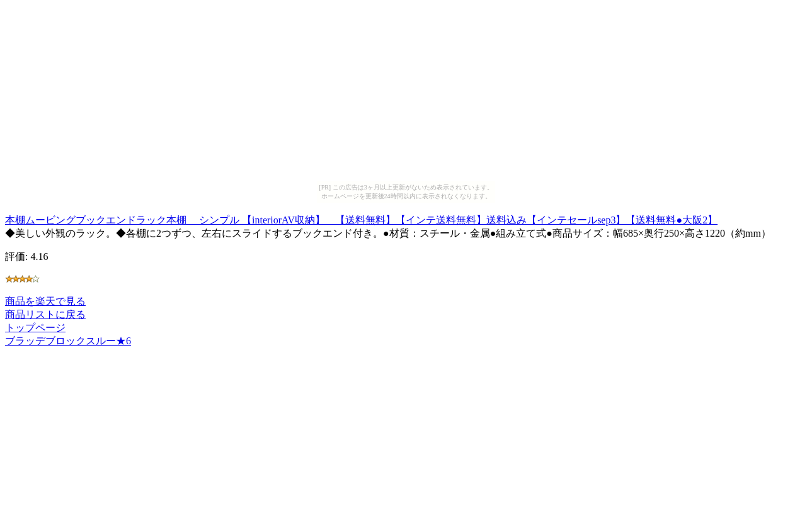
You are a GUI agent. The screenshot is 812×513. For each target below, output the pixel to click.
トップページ (35, 328)
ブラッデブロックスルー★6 (68, 341)
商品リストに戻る (45, 314)
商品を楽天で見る (45, 301)
